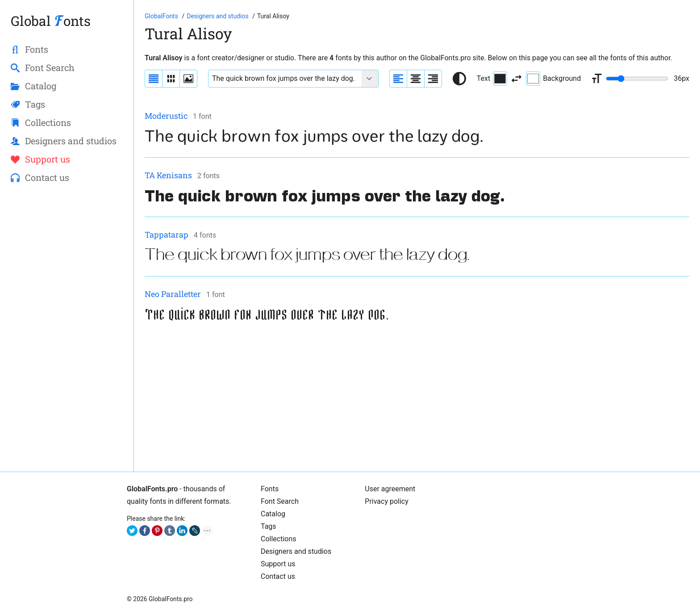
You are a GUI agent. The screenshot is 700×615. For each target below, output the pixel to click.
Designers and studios (296, 551)
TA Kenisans (168, 175)
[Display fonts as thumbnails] (188, 79)
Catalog (273, 514)
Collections (279, 539)
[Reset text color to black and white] (459, 79)
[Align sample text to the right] (433, 79)
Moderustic (166, 116)
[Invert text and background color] (517, 79)
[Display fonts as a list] (154, 79)
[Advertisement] (412, 398)
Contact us (278, 576)
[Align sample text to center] (416, 79)
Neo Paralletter (173, 294)
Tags (269, 526)
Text (492, 79)
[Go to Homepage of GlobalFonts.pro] (162, 16)
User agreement (390, 489)
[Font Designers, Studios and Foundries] (218, 16)
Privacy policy (387, 501)
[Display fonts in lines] (171, 79)
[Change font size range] (637, 79)
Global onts (51, 21)
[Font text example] (285, 79)
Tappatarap (167, 234)
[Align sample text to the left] (398, 79)
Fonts (270, 489)
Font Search (280, 501)
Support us (278, 564)
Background (553, 79)
